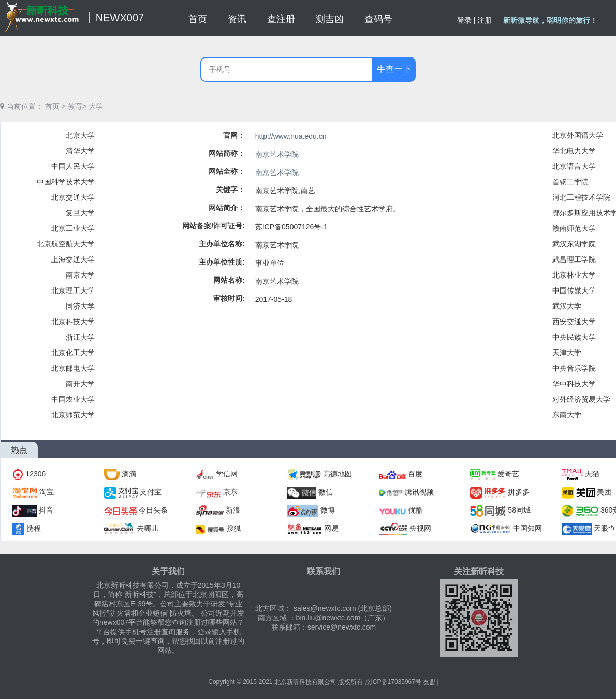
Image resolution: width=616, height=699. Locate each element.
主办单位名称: (222, 244)
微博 (328, 510)
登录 (464, 20)
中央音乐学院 (574, 368)
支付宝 (151, 492)
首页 (52, 106)
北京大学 (80, 135)
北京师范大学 (73, 415)
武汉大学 (567, 306)
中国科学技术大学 (66, 182)
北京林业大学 (574, 275)
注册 (485, 20)
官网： (234, 135)
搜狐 (234, 528)
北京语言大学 (574, 166)
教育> (77, 106)
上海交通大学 (73, 259)
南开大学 (80, 384)
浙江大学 (80, 337)
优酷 (416, 510)
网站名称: (229, 280)
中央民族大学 (574, 337)
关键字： (230, 190)
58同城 (519, 510)
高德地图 (338, 474)
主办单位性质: (222, 262)
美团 (604, 492)
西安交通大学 (574, 322)
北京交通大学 (73, 197)
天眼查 (605, 528)
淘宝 (47, 492)
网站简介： (227, 208)
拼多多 (519, 492)
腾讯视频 (419, 492)
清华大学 (80, 151)
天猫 (592, 474)
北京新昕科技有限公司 (305, 682)
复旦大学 (80, 213)
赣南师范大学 (574, 228)
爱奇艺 (508, 474)
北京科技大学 (73, 322)
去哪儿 (148, 528)
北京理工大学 (73, 290)
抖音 (46, 510)
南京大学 (80, 275)
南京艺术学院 (277, 154)
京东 (230, 492)
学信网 (227, 474)
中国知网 (527, 528)
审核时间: (229, 298)
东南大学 (567, 415)
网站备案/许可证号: (214, 226)
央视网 (420, 528)
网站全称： (227, 171)
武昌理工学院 (574, 259)
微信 (326, 492)
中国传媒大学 (574, 290)
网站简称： (227, 153)
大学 (96, 106)
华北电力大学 (574, 151)
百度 (415, 474)
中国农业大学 (73, 399)
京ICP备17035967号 (393, 682)
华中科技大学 (574, 384)
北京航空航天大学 (66, 244)
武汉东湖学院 (574, 244)
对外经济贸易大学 (581, 399)
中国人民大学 (73, 166)
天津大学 (567, 353)
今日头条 (153, 510)
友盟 (429, 682)
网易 (331, 528)
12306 (35, 474)
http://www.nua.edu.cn (291, 136)
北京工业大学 (73, 228)
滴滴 (129, 474)
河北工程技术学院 (581, 197)
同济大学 (80, 306)
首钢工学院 (570, 182)
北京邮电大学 (73, 368)
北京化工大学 (73, 353)
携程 (34, 528)
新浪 (233, 510)
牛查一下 (394, 69)
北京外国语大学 (578, 135)
